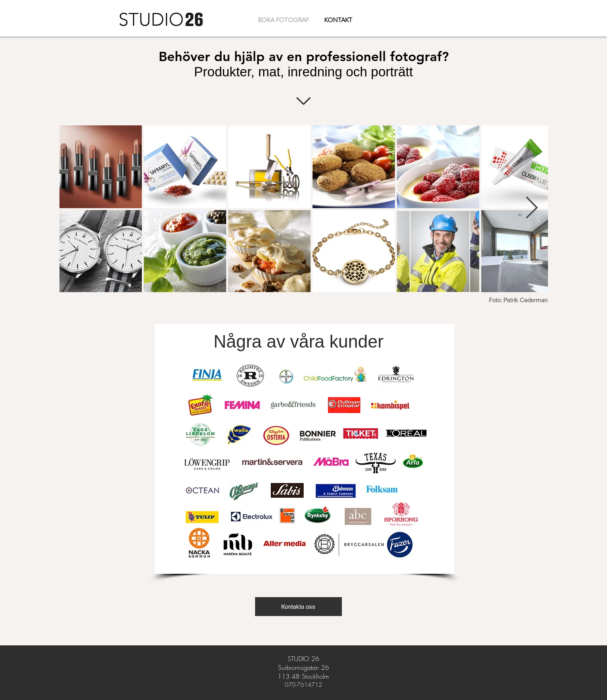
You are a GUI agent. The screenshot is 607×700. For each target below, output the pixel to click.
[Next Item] (532, 208)
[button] (298, 607)
